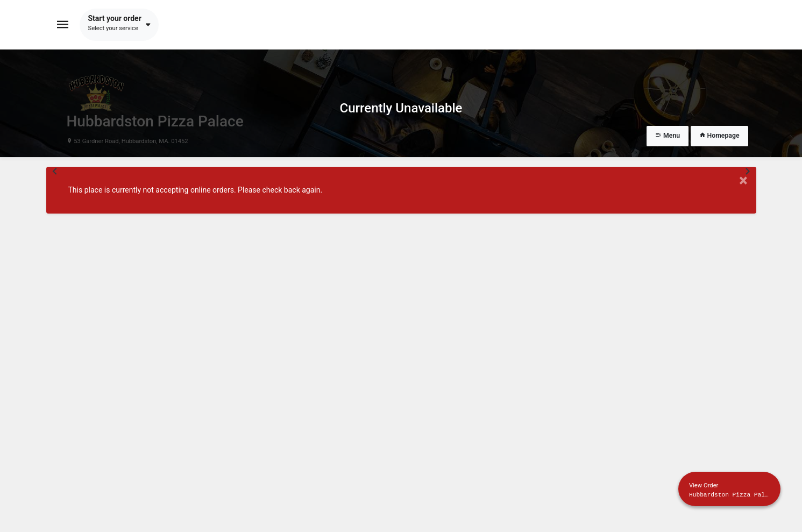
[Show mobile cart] (729, 489)
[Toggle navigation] (63, 25)
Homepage (719, 136)
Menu (668, 136)
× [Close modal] (743, 180)
